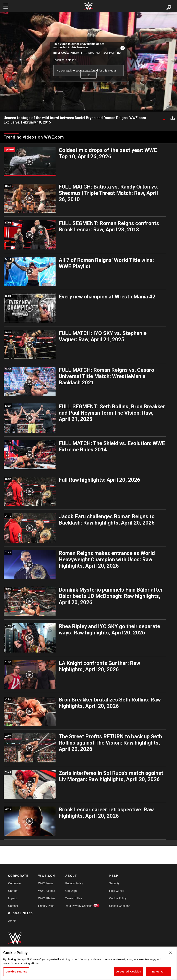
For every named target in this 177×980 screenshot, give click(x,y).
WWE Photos (47, 898)
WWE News (46, 883)
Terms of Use (74, 898)
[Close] (170, 953)
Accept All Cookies (128, 972)
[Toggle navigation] (6, 6)
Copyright (71, 891)
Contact (13, 906)
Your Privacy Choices (79, 906)
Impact (12, 898)
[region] (88, 963)
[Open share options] (173, 118)
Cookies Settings (16, 972)
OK (88, 75)
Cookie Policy (118, 898)
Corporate (14, 883)
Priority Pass (46, 906)
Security (114, 883)
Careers (13, 891)
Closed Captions (120, 906)
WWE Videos (47, 891)
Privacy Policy (74, 883)
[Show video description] (164, 118)
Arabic (12, 921)
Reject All (158, 972)
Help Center (117, 891)
